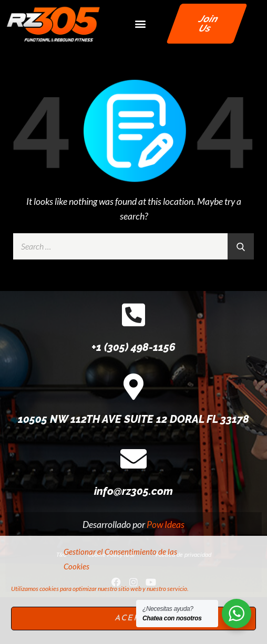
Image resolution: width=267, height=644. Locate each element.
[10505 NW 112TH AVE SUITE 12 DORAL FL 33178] (133, 433)
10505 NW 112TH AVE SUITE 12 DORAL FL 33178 (133, 466)
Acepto (134, 619)
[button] (140, 23)
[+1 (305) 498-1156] (133, 361)
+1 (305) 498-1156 (133, 394)
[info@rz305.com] (133, 505)
